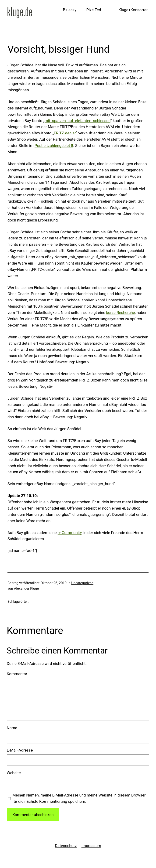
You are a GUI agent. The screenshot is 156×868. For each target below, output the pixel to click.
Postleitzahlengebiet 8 (54, 146)
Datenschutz (66, 846)
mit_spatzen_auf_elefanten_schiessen (78, 121)
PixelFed (94, 10)
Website (14, 773)
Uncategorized (82, 583)
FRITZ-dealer (65, 133)
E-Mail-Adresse (20, 750)
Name (12, 728)
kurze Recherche (120, 313)
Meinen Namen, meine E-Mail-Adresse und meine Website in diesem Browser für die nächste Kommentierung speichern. (79, 798)
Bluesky (70, 10)
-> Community (70, 533)
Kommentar (17, 674)
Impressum (91, 846)
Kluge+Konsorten (133, 10)
